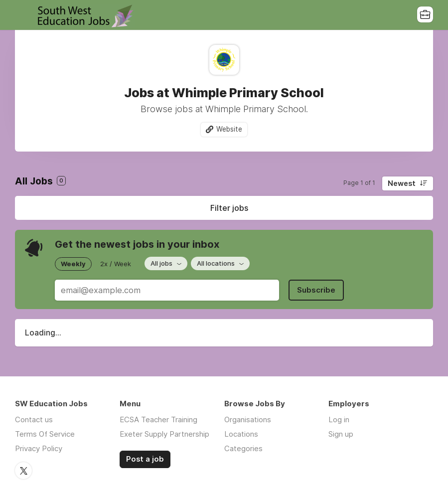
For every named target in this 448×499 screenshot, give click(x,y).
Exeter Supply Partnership (164, 434)
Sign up (341, 434)
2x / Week (116, 264)
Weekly (73, 264)
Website (229, 129)
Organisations (248, 419)
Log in (339, 419)
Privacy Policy (39, 448)
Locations (241, 434)
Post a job (145, 459)
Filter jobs (229, 208)
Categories (243, 448)
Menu (22, 15)
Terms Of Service (45, 434)
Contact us (34, 419)
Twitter (23, 471)
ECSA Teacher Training (158, 419)
